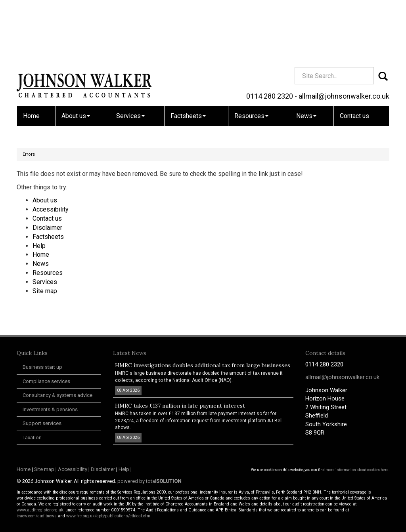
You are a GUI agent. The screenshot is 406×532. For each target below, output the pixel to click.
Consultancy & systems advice (57, 395)
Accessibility (51, 209)
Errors (29, 154)
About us (76, 58)
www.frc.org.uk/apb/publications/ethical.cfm (108, 516)
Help (39, 246)
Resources (251, 58)
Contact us (354, 58)
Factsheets (188, 58)
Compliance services (46, 381)
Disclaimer (47, 228)
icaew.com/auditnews (37, 516)
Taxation (32, 438)
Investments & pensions (50, 409)
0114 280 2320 (270, 38)
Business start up (42, 367)
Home (31, 58)
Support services (42, 423)
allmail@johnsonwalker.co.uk (344, 38)
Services (130, 58)
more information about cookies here (357, 470)
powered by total (149, 481)
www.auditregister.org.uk (40, 510)
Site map (45, 291)
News (306, 58)
